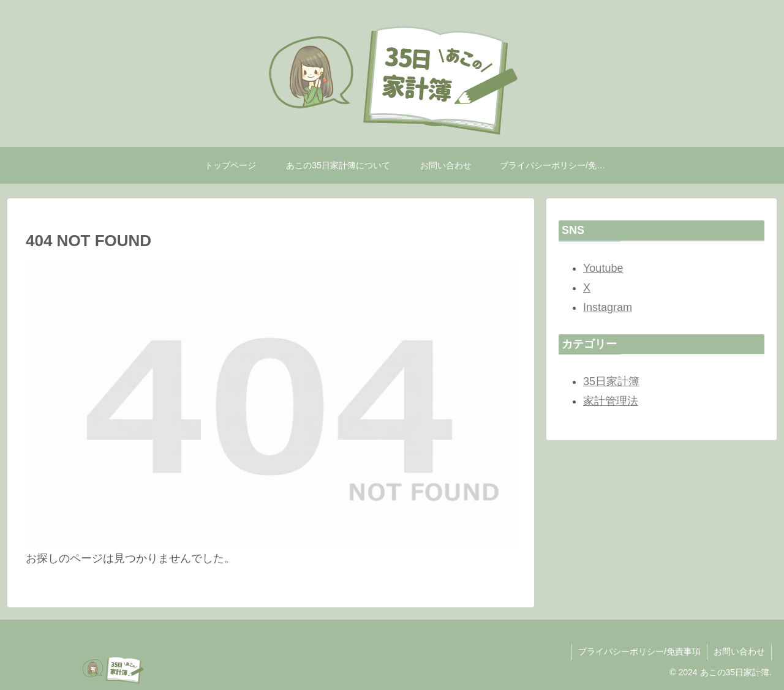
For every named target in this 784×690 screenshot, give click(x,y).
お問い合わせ (739, 651)
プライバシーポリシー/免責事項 (639, 651)
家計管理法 (611, 401)
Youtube (603, 268)
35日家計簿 (611, 381)
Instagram (608, 307)
